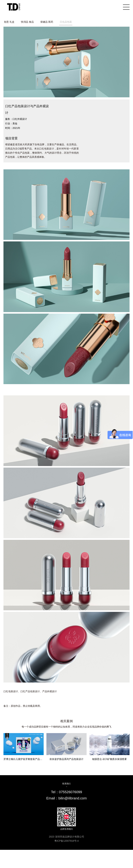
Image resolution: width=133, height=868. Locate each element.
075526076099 (70, 792)
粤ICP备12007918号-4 (66, 841)
